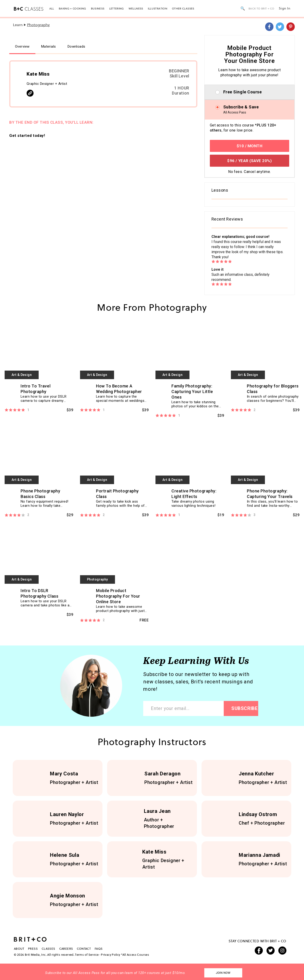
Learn (18, 25)
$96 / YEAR (249, 161)
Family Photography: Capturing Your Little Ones (192, 392)
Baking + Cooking (73, 8)
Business (98, 8)
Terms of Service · (88, 955)
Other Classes (183, 8)
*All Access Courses (135, 955)
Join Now (223, 973)
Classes (48, 949)
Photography (38, 25)
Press (33, 949)
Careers (66, 949)
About (19, 949)
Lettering (117, 8)
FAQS (99, 949)
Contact (84, 949)
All (52, 8)
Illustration (158, 8)
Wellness (136, 8)
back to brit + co (261, 8)
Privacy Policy (110, 955)
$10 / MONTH (250, 146)
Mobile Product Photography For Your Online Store (118, 596)
